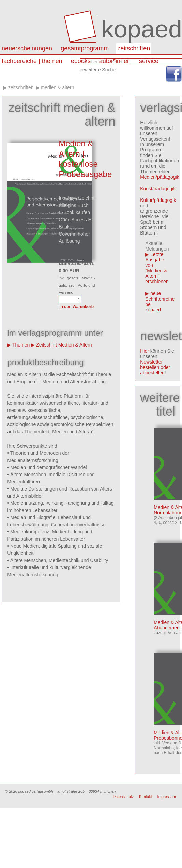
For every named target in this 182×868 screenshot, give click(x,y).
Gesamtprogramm (85, 48)
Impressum (167, 797)
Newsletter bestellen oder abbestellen (155, 367)
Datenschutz (123, 797)
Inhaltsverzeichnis (78, 198)
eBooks (81, 61)
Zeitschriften (134, 48)
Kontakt (145, 797)
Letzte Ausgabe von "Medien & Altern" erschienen (157, 268)
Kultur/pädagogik (158, 200)
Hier (145, 351)
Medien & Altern (57, 87)
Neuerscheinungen (27, 48)
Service (149, 61)
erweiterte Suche (98, 70)
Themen (21, 345)
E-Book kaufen (74, 212)
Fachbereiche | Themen (32, 61)
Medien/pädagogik (160, 177)
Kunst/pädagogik (158, 189)
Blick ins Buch (73, 205)
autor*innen (115, 61)
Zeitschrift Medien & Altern (64, 345)
